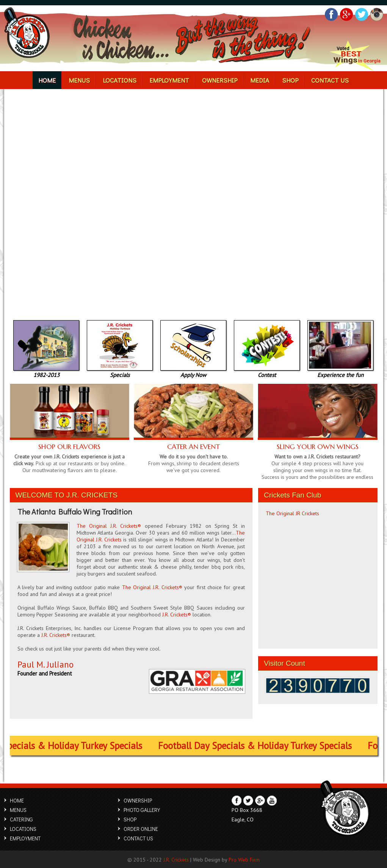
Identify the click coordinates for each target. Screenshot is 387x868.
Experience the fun (340, 372)
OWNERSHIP (216, 80)
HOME (63, 80)
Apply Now (193, 372)
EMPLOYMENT (171, 80)
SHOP (279, 80)
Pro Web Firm (244, 860)
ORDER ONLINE (141, 829)
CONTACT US (314, 80)
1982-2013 (46, 372)
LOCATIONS (127, 80)
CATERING (21, 819)
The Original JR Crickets (292, 513)
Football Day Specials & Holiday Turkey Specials (261, 746)
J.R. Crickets (176, 860)
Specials (120, 372)
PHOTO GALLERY (142, 810)
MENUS (92, 80)
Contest (267, 372)
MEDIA (252, 80)
